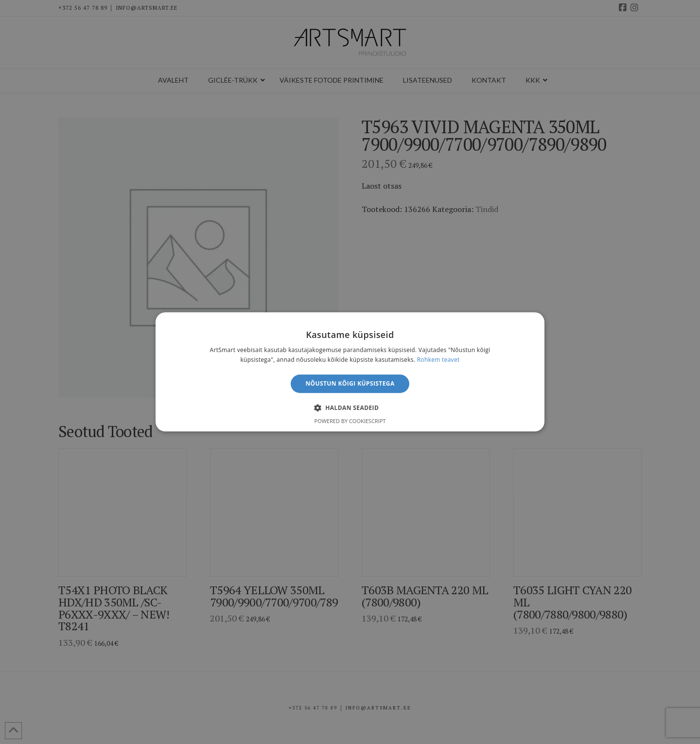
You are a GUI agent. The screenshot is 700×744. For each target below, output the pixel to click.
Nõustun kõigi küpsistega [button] (350, 383)
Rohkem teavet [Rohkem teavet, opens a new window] (438, 360)
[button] (350, 408)
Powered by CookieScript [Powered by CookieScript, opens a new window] (350, 421)
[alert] (350, 372)
